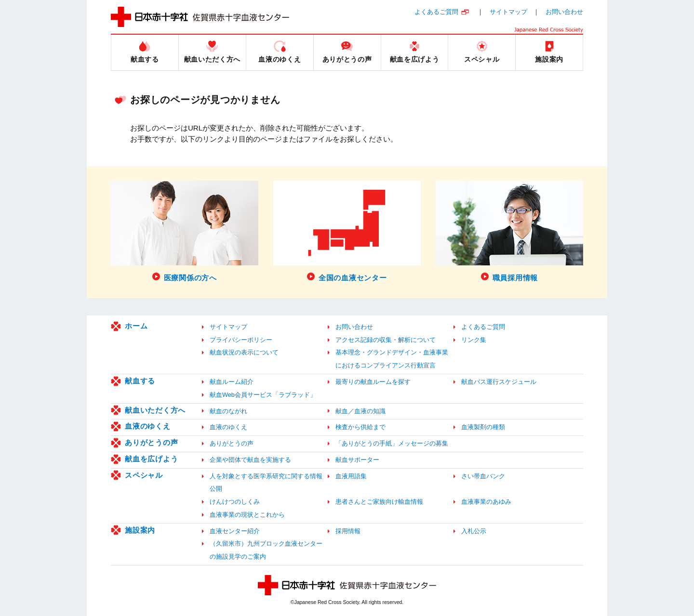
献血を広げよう (151, 459)
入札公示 (474, 531)
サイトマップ (508, 12)
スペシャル (144, 475)
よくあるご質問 (436, 12)
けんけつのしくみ (235, 502)
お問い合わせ (564, 12)
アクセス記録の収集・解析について (386, 340)
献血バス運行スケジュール (499, 382)
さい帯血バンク (483, 476)
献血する (140, 381)
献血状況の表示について (244, 352)
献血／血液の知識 (360, 411)
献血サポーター (357, 460)
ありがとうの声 (151, 442)
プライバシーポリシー (241, 340)
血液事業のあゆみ (486, 502)
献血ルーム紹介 (232, 382)
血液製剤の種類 (483, 427)
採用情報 (348, 531)
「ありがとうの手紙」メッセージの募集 (392, 443)
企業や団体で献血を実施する (250, 460)
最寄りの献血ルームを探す (373, 382)
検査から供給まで (360, 427)
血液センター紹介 (235, 531)
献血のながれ (228, 411)
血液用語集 (351, 476)
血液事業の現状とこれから (247, 515)
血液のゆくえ (148, 426)
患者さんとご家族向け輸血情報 (379, 502)
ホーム (136, 326)
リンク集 (474, 340)
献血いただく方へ (155, 410)
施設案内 (140, 530)
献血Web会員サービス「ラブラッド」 (263, 395)
